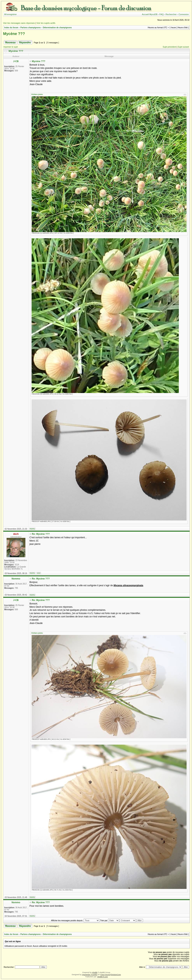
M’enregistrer (10, 14)
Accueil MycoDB (150, 14)
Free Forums (105, 975)
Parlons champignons (30, 28)
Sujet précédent (170, 47)
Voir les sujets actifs (46, 23)
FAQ (162, 14)
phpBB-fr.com (103, 977)
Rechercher (171, 14)
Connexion (184, 14)
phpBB (95, 972)
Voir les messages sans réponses (19, 23)
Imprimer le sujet (11, 47)
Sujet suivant (183, 47)
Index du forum (11, 28)
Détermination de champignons (57, 28)
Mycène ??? (14, 34)
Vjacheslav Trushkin (90, 975)
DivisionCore (116, 975)
